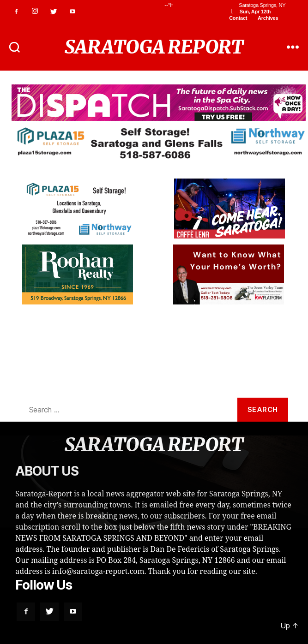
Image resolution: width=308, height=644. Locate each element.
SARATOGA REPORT (154, 47)
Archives (268, 18)
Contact (238, 18)
